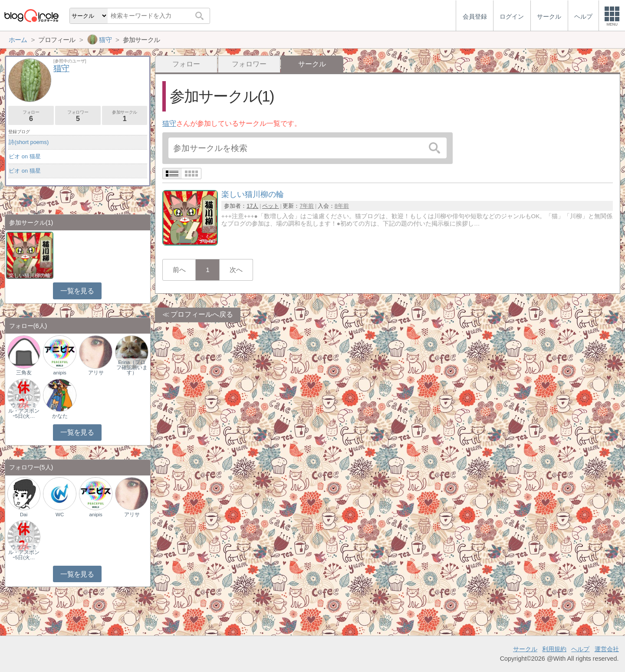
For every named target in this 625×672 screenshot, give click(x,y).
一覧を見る (77, 291)
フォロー (186, 64)
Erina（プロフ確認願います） (132, 367)
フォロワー (249, 64)
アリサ (96, 373)
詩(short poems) (29, 142)
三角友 (24, 373)
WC (60, 515)
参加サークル (125, 116)
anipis (60, 373)
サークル (525, 649)
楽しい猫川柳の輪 (30, 275)
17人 (252, 206)
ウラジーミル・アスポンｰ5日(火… (24, 410)
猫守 (169, 123)
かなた (60, 416)
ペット (271, 206)
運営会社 (607, 649)
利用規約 (554, 649)
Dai (24, 515)
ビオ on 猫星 (25, 156)
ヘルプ (580, 649)
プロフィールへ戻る (202, 314)
